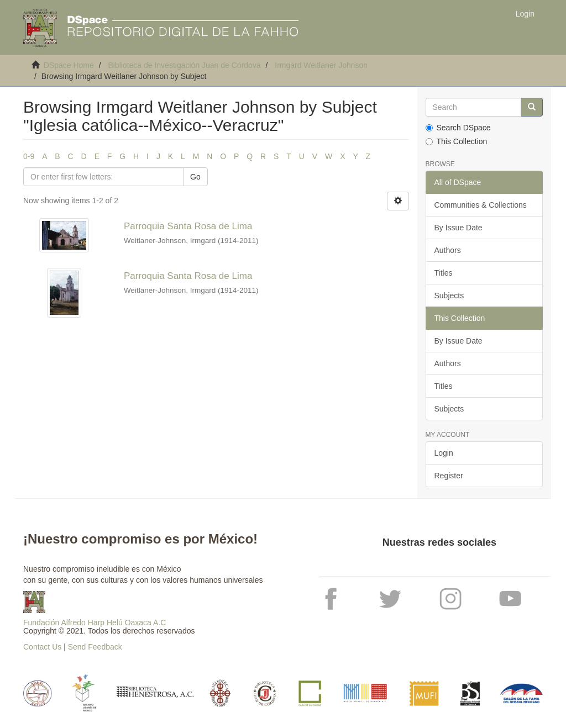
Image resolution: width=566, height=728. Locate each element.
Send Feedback (95, 647)
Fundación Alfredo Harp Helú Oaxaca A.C (95, 623)
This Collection (457, 141)
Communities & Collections (481, 205)
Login (444, 453)
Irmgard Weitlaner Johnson (321, 65)
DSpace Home (69, 65)
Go (195, 177)
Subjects (449, 296)
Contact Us (42, 647)
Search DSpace (458, 128)
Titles (444, 273)
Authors (448, 250)
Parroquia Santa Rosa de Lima (188, 226)
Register (449, 476)
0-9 (29, 156)
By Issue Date (458, 228)
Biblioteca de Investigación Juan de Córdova (184, 65)
